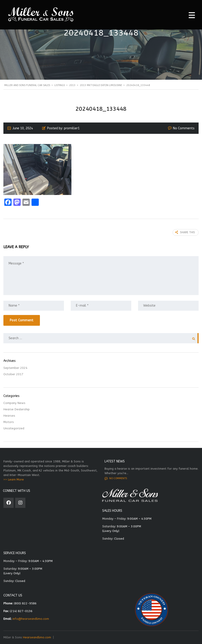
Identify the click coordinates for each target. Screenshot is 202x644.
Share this (185, 232)
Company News (14, 403)
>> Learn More (14, 479)
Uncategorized (14, 428)
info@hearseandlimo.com (31, 619)
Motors (9, 422)
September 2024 (15, 368)
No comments (116, 478)
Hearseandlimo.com (37, 637)
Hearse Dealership (17, 409)
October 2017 (13, 374)
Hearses (9, 416)
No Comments (184, 128)
